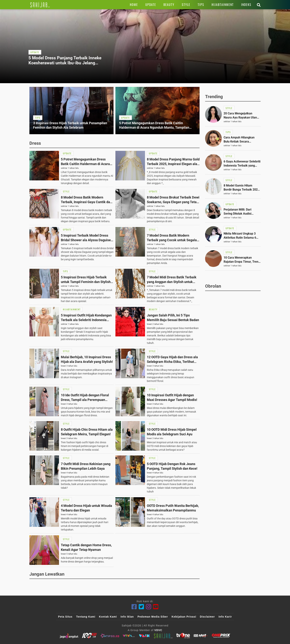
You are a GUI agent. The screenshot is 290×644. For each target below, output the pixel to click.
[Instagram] (149, 607)
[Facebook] (134, 607)
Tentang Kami (86, 617)
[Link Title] (40, 5)
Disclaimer (207, 617)
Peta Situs (65, 617)
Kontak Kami (108, 617)
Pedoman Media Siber (153, 617)
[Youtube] (156, 607)
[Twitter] (141, 607)
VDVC (158, 630)
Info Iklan (127, 617)
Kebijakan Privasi (184, 617)
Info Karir (225, 617)
